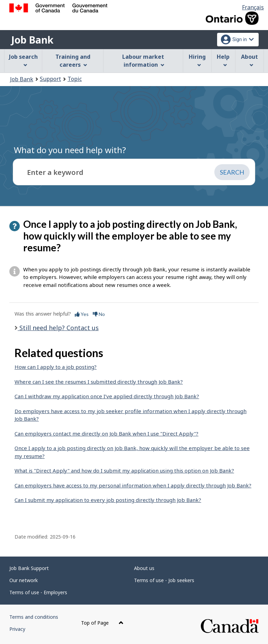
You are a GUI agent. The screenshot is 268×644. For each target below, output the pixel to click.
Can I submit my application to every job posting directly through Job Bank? (108, 500)
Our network (24, 580)
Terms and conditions (34, 617)
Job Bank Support (29, 568)
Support (50, 79)
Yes (82, 314)
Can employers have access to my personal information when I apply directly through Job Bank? (133, 485)
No (99, 314)
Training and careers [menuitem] (73, 61)
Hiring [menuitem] (197, 60)
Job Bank (32, 40)
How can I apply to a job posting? (56, 367)
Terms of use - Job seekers (164, 580)
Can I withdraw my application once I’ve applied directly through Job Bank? (107, 396)
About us (144, 568)
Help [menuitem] (223, 60)
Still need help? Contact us (58, 328)
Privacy (17, 629)
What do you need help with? (70, 150)
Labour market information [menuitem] (143, 61)
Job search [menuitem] (23, 60)
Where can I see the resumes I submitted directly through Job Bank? (99, 382)
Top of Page (102, 623)
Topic (75, 79)
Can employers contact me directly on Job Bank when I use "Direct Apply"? (106, 433)
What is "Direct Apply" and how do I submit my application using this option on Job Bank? (124, 470)
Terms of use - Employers (38, 592)
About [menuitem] (249, 60)
